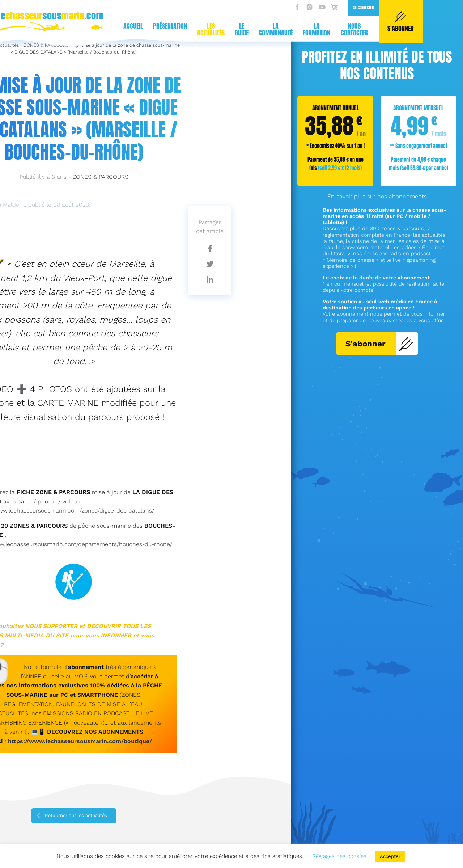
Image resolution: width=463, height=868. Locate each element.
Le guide (110, 29)
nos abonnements (402, 196)
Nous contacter (222, 29)
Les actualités (79, 29)
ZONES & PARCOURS (101, 177)
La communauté (144, 29)
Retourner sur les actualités (76, 815)
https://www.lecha (34, 741)
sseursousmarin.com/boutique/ (106, 741)
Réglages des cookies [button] (339, 856)
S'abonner (380, 344)
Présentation (38, 26)
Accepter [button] (390, 856)
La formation (185, 29)
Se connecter (231, 7)
